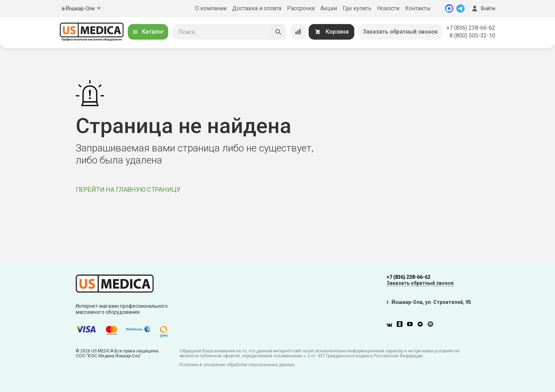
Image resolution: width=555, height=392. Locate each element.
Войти (483, 8)
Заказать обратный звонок (400, 32)
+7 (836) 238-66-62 (471, 28)
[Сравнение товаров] (298, 32)
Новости (388, 8)
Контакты (418, 8)
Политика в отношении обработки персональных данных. (238, 365)
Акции (329, 8)
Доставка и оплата (257, 8)
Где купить (357, 8)
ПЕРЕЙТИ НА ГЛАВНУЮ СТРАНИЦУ (128, 189)
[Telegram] (460, 8)
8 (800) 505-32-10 (472, 36)
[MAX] (449, 8)
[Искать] (278, 32)
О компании (211, 8)
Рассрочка (301, 8)
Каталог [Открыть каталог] (148, 32)
